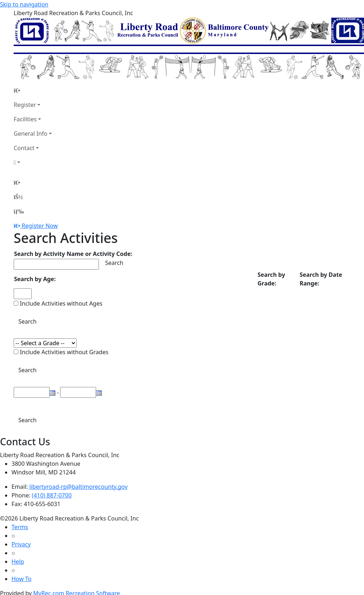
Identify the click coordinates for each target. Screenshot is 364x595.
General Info (31, 134)
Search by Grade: (271, 279)
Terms (20, 527)
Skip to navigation (24, 4)
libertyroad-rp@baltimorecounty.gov (79, 487)
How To (21, 579)
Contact (24, 148)
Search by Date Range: (321, 279)
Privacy (21, 544)
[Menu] (19, 211)
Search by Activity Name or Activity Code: (73, 254)
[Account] (33, 162)
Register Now (40, 226)
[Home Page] (33, 90)
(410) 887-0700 (52, 495)
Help (18, 562)
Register (25, 105)
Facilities (25, 119)
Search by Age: (35, 279)
